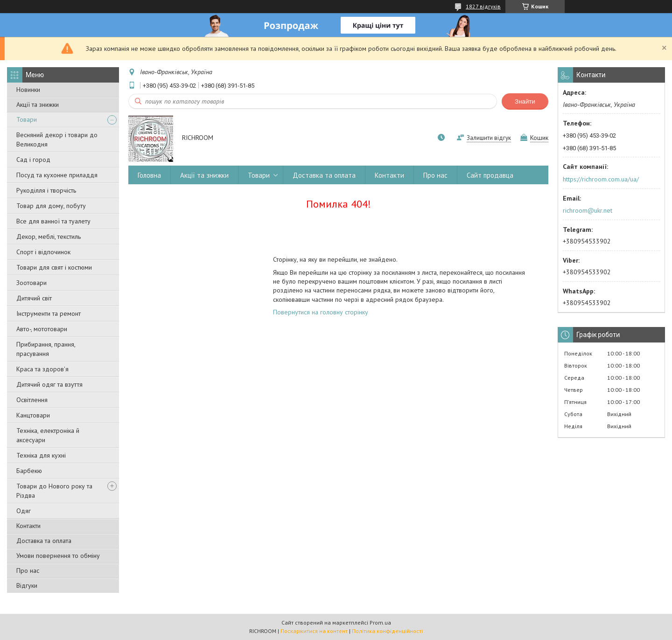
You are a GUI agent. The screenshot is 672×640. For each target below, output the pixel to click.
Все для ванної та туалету (53, 221)
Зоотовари (31, 283)
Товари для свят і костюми (54, 267)
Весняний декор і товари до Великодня (57, 139)
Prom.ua (380, 623)
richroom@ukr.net (588, 210)
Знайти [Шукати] (525, 101)
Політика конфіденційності (387, 631)
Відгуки (27, 585)
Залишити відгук (489, 138)
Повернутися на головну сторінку (321, 312)
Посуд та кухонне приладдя (57, 175)
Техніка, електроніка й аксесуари (48, 435)
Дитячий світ (34, 298)
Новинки (28, 90)
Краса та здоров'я (42, 369)
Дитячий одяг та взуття (49, 384)
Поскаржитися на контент (314, 631)
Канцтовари (33, 415)
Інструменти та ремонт (49, 313)
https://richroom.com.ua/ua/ (601, 179)
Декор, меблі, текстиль (49, 237)
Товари (27, 119)
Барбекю (29, 471)
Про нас (28, 570)
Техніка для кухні (41, 455)
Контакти (28, 526)
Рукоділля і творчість (46, 190)
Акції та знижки (38, 104)
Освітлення (32, 400)
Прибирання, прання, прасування (46, 349)
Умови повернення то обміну (58, 556)
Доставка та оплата (44, 541)
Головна (149, 175)
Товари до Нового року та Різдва (54, 491)
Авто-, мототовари (42, 329)
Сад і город (33, 160)
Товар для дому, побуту (51, 206)
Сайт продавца (490, 175)
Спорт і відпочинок (43, 252)
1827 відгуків (483, 6)
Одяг (24, 511)
